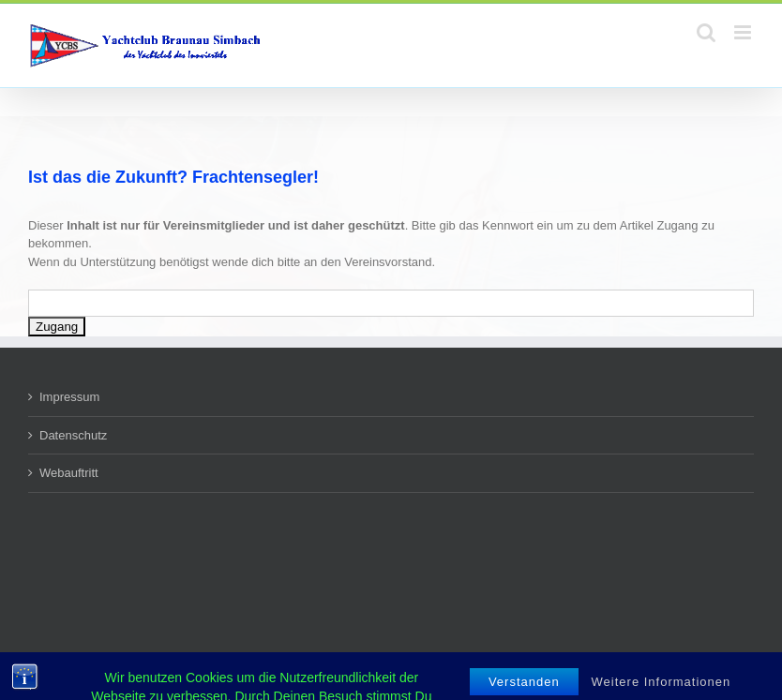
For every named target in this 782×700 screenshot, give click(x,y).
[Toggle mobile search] (706, 32)
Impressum (69, 397)
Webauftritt (69, 473)
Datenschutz (73, 435)
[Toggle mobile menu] (744, 32)
